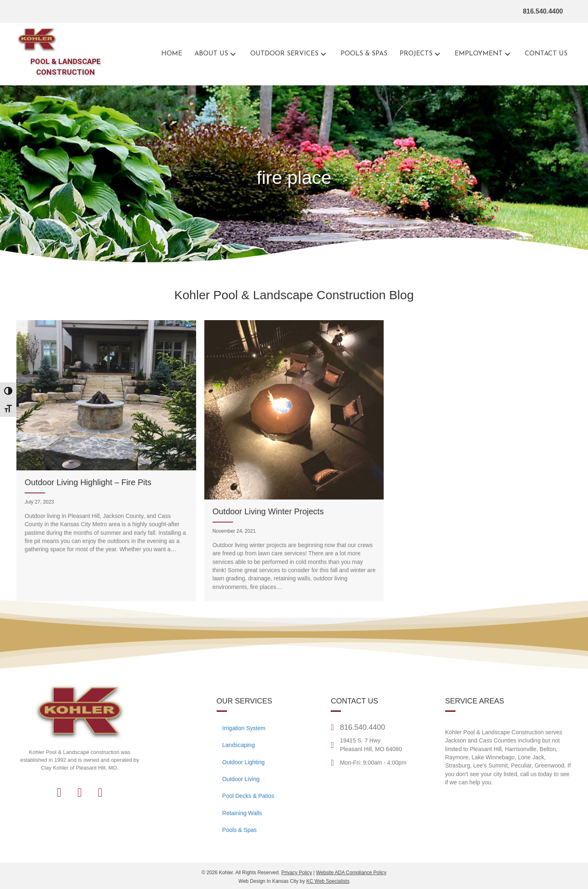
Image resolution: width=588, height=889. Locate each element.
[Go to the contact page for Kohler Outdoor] (546, 54)
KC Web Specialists (328, 881)
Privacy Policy (296, 873)
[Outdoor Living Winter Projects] (294, 461)
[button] (233, 54)
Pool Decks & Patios (248, 796)
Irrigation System (244, 728)
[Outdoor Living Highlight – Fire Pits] (106, 461)
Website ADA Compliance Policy (351, 873)
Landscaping (239, 745)
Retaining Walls (242, 813)
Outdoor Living (241, 779)
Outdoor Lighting (244, 762)
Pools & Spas (240, 830)
